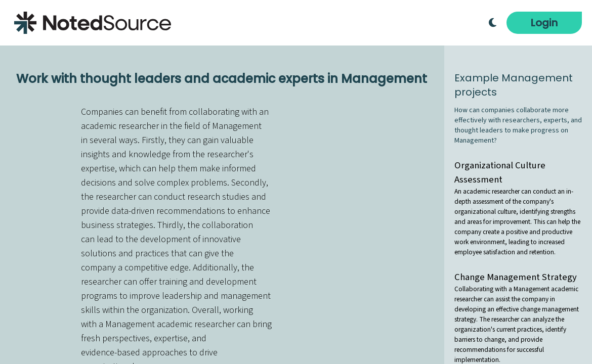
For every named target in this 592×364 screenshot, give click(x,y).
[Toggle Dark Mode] (493, 23)
